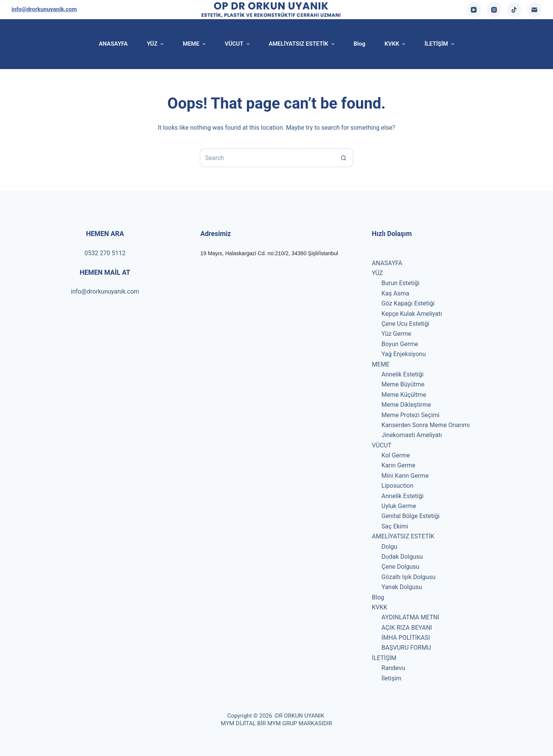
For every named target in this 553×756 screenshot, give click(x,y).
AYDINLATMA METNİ (410, 617)
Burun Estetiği (400, 283)
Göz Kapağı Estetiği (408, 303)
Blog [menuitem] (359, 44)
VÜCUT (382, 445)
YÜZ (377, 273)
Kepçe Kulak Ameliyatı (412, 314)
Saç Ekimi (395, 526)
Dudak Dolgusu (402, 557)
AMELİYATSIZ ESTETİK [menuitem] (303, 44)
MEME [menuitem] (195, 44)
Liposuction (397, 486)
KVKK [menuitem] (396, 44)
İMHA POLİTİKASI (406, 638)
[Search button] (344, 158)
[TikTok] (514, 10)
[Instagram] (494, 10)
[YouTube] (474, 10)
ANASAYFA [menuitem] (113, 44)
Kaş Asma (395, 293)
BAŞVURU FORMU (406, 648)
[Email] (535, 10)
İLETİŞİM (384, 658)
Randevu (393, 668)
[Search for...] (267, 158)
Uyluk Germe (399, 506)
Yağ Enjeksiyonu (403, 354)
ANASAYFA (387, 263)
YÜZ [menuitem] (156, 44)
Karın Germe (398, 465)
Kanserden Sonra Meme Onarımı (426, 425)
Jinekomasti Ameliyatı (411, 435)
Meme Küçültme (404, 395)
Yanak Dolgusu (402, 587)
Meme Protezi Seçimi (410, 415)
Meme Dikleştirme (406, 405)
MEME (381, 364)
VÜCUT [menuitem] (238, 44)
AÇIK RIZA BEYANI (407, 628)
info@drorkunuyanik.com (44, 9)
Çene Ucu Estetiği (405, 324)
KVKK (379, 607)
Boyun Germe (400, 344)
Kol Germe (396, 455)
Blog (378, 597)
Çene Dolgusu (400, 567)
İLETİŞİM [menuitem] (439, 44)
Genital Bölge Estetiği (410, 516)
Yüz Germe (396, 334)
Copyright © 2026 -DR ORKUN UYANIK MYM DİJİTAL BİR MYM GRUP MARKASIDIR (276, 720)
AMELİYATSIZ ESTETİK (403, 536)
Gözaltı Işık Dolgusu (408, 577)
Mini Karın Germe (405, 476)
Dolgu (389, 547)
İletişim (391, 678)
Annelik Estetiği (402, 374)
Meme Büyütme (403, 384)
